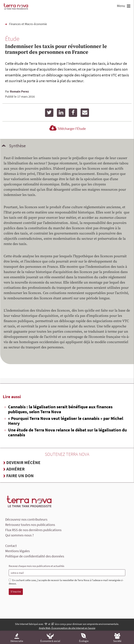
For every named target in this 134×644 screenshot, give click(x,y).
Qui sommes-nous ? (20, 535)
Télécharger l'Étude (67, 129)
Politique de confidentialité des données (35, 556)
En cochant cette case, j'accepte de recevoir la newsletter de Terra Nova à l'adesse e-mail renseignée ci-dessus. (66, 582)
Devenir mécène (23, 462)
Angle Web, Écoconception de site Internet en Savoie (67, 628)
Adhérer (15, 469)
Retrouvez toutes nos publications (30, 525)
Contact (11, 546)
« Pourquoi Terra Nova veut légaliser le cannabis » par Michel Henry (66, 421)
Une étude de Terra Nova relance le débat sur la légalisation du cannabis (67, 432)
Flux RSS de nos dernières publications (33, 530)
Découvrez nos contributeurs (26, 519)
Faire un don (20, 476)
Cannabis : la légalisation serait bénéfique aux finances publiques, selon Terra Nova (60, 409)
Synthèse (17, 146)
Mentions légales (17, 551)
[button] (128, 6)
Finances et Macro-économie (28, 24)
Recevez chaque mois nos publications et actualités (36, 566)
